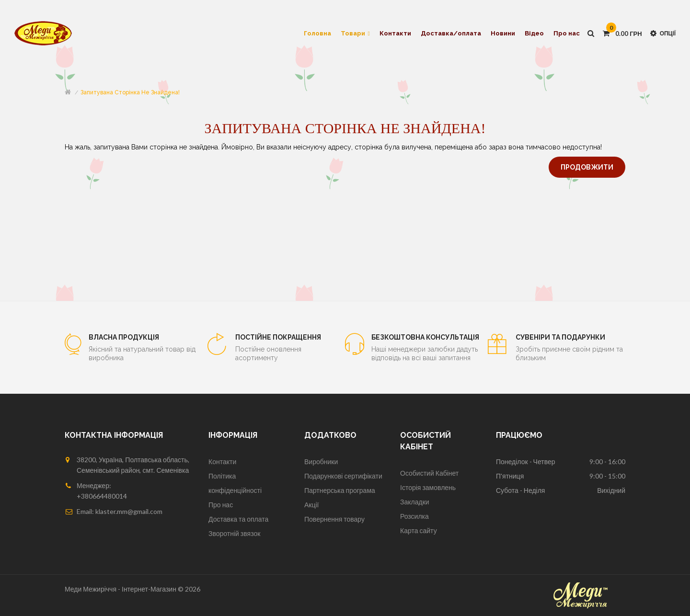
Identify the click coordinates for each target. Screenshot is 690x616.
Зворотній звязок (234, 533)
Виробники (321, 462)
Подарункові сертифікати (343, 476)
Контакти (222, 462)
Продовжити (587, 167)
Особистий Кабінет (429, 473)
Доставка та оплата (238, 519)
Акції (311, 505)
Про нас (221, 505)
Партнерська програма (340, 490)
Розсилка (414, 516)
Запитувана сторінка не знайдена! (130, 92)
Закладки (415, 502)
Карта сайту (419, 530)
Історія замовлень (428, 487)
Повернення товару (334, 519)
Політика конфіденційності (235, 483)
